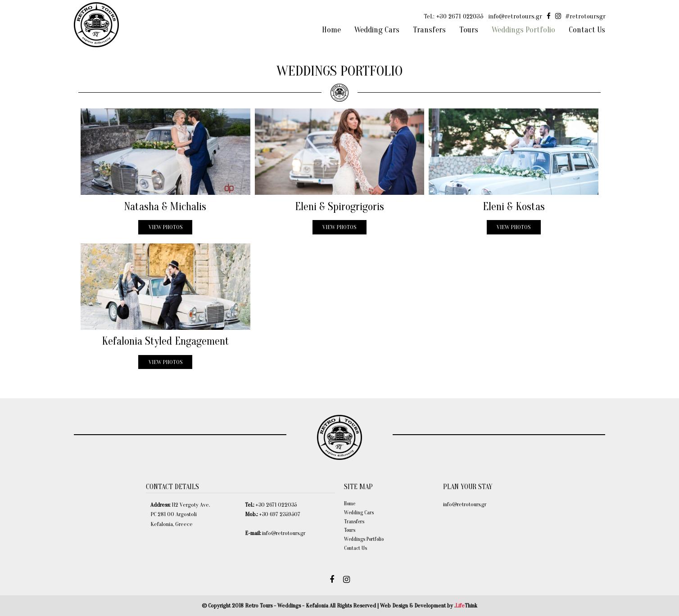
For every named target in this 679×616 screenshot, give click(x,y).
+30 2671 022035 (460, 16)
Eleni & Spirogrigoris (339, 207)
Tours (350, 530)
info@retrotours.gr (515, 16)
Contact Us (355, 548)
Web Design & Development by (429, 605)
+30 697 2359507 (280, 514)
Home (350, 504)
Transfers (354, 522)
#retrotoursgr (586, 16)
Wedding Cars (359, 513)
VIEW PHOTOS (165, 227)
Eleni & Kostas (514, 207)
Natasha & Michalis (165, 207)
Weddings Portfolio (364, 539)
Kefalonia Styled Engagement (165, 341)
